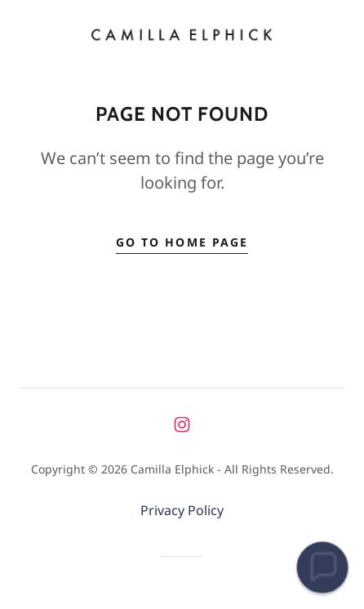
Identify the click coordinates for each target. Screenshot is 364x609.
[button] (322, 567)
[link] (182, 35)
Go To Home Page (182, 242)
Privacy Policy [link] (182, 510)
